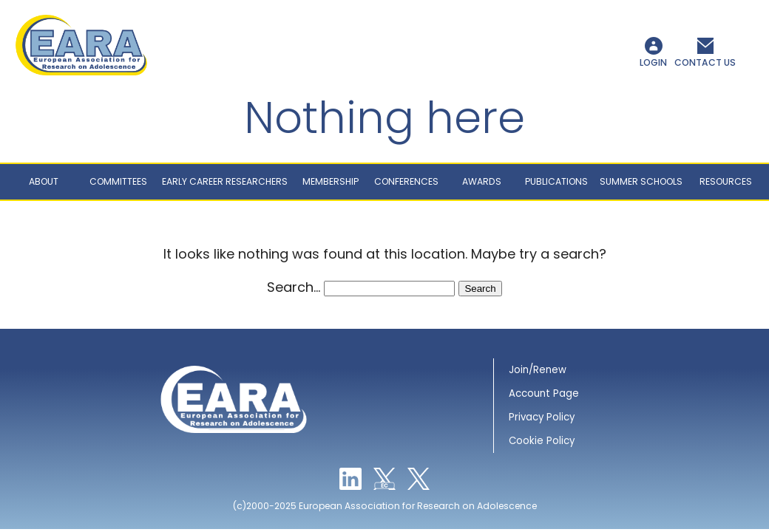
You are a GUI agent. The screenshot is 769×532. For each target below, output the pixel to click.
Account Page (544, 393)
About (44, 181)
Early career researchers (225, 181)
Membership (331, 181)
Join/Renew (538, 370)
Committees (118, 181)
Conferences (406, 181)
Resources (726, 181)
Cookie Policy (542, 441)
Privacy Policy (542, 417)
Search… (294, 287)
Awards (482, 181)
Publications (556, 181)
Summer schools (641, 181)
